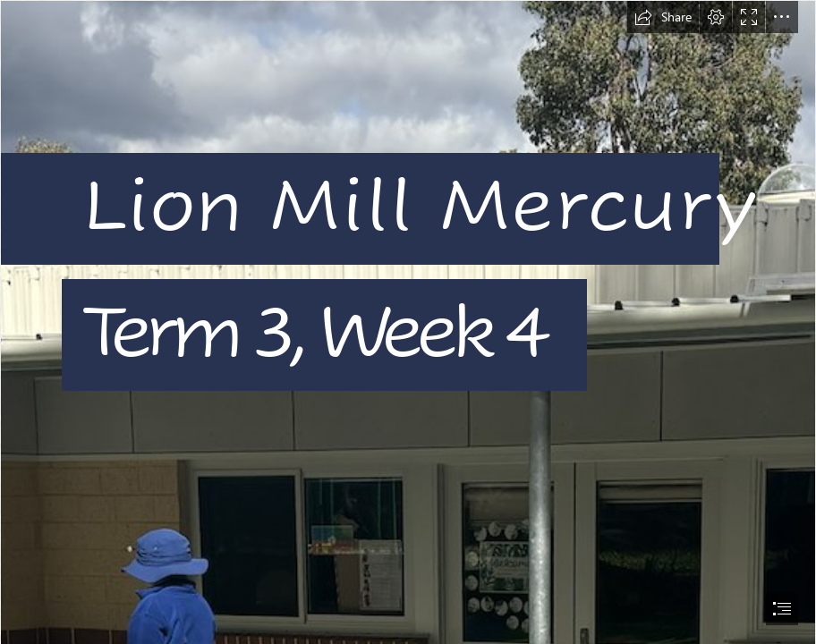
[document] (408, 322)
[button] (663, 17)
